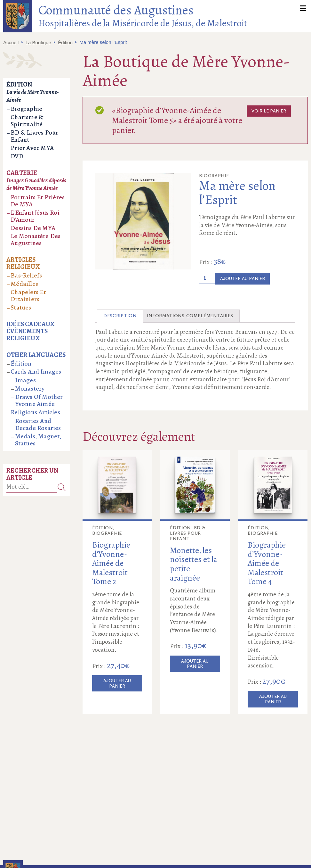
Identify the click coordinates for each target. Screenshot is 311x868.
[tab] (120, 316)
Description (120, 316)
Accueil (11, 42)
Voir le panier (269, 111)
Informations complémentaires (190, 316)
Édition (65, 42)
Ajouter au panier (243, 279)
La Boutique (38, 42)
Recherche (62, 487)
